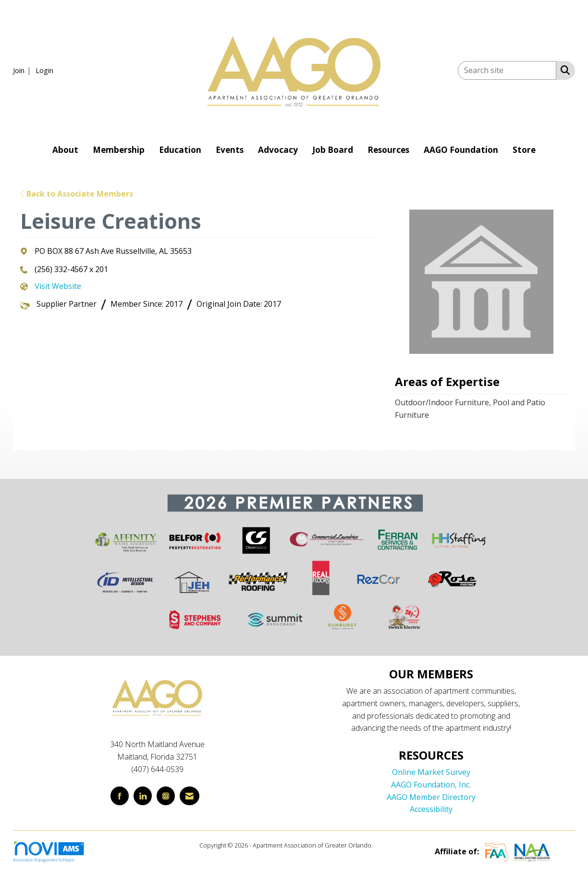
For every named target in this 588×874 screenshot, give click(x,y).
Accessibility (431, 809)
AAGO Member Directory (431, 797)
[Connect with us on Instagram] (166, 796)
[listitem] (23, 70)
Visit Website (58, 286)
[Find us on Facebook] (120, 796)
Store (524, 150)
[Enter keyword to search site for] (507, 70)
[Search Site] (563, 70)
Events (230, 150)
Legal (382, 845)
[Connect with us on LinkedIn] (143, 796)
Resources (388, 150)
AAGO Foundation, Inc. (431, 785)
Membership (119, 150)
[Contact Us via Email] (190, 796)
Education (180, 150)
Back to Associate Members (77, 194)
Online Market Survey (431, 772)
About (65, 150)
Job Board (333, 150)
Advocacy (278, 150)
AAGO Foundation (461, 150)
